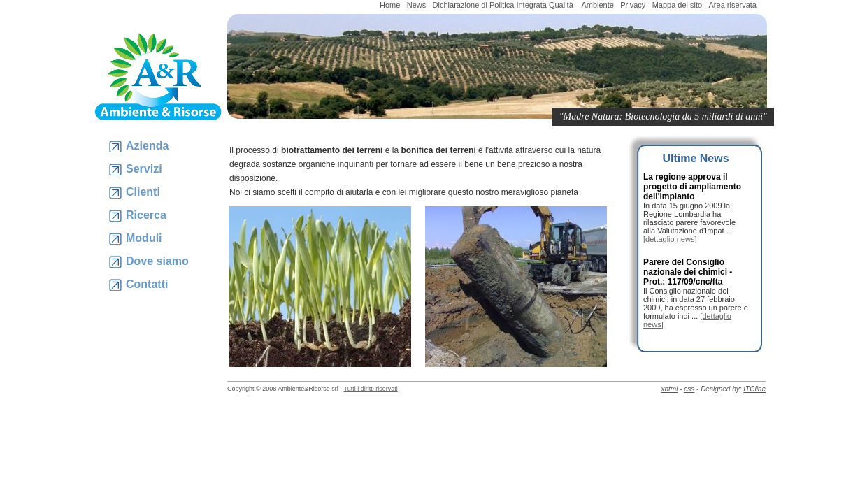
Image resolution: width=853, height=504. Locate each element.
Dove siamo (157, 261)
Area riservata (733, 5)
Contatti (147, 284)
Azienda (147, 146)
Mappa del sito (678, 5)
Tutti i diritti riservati (371, 389)
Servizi (144, 169)
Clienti (143, 192)
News (417, 5)
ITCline (754, 389)
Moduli (144, 238)
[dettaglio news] (670, 239)
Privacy (633, 5)
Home (390, 5)
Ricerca (146, 215)
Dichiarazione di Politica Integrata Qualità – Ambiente (523, 5)
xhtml (669, 389)
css (689, 389)
